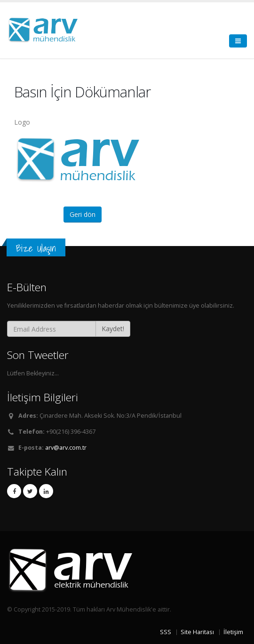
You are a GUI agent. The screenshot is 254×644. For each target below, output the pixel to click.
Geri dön (83, 214)
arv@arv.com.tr (66, 448)
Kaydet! (113, 329)
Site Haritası (197, 632)
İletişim (233, 632)
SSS (166, 632)
